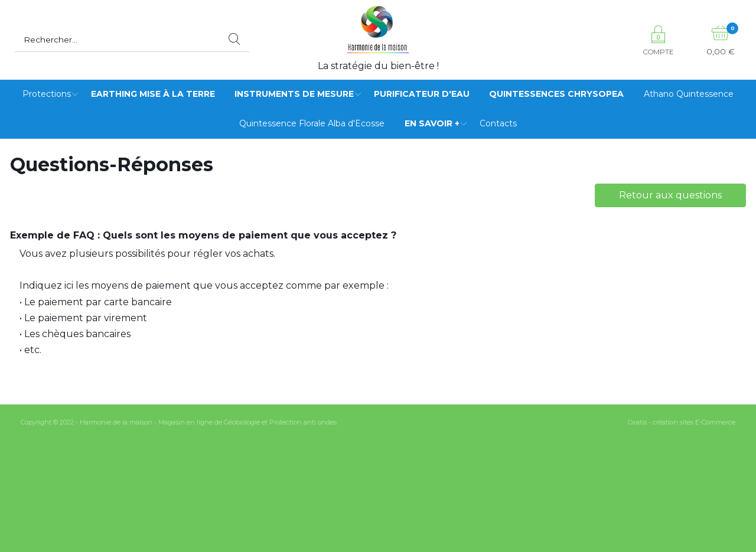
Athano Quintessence (689, 94)
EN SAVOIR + (432, 123)
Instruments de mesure (294, 94)
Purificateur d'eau (422, 94)
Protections (47, 94)
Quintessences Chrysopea (556, 94)
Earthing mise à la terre (153, 94)
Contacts (498, 123)
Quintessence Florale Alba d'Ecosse (312, 123)
